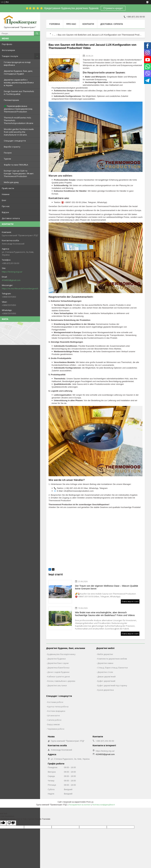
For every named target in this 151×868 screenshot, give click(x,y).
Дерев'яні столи (105, 672)
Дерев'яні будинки (56, 659)
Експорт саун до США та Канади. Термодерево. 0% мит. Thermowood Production (19, 173)
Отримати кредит (113, 8)
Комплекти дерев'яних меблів (112, 659)
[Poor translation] (11, 823)
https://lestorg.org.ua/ (12, 272)
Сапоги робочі (54, 720)
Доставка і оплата (11, 218)
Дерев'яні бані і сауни (58, 663)
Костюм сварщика (56, 711)
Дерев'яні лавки (105, 663)
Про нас (6, 206)
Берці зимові (54, 724)
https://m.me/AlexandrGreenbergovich (20, 288)
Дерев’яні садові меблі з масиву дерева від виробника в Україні (19, 83)
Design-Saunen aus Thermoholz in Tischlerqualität (19, 93)
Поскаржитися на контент (80, 805)
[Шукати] (37, 33)
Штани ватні (54, 715)
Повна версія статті (130, 601)
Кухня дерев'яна (106, 690)
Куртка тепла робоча (58, 707)
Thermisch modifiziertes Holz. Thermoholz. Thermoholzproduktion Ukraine (19, 120)
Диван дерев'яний (106, 677)
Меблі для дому (11, 182)
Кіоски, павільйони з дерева (61, 681)
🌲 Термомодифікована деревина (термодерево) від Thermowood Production (18, 109)
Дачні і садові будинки (58, 672)
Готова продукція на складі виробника (17, 64)
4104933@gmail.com (11, 280)
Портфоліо (7, 44)
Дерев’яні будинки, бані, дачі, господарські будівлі (18, 72)
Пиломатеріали (11, 100)
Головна (55, 24)
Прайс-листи (8, 188)
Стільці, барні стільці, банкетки (113, 668)
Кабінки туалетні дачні (59, 677)
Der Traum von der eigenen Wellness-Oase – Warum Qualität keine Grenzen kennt (107, 587)
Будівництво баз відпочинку (61, 654)
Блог (4, 200)
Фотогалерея (8, 50)
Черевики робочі (56, 729)
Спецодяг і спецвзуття (15, 141)
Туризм (7, 159)
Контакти (88, 24)
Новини (6, 194)
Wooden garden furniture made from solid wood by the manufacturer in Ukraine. (19, 132)
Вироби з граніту (12, 147)
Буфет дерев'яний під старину (112, 685)
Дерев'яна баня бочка (58, 668)
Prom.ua (90, 802)
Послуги (8, 153)
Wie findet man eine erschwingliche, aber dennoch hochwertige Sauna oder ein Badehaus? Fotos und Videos (105, 614)
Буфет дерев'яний (106, 681)
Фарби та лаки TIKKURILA (16, 165)
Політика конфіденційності (104, 805)
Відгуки (5, 212)
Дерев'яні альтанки (57, 685)
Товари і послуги (10, 56)
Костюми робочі (55, 702)
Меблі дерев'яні (105, 654)
